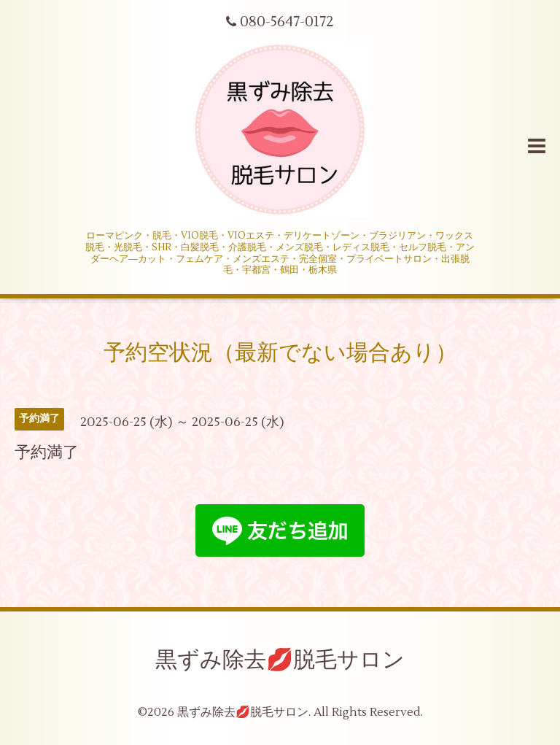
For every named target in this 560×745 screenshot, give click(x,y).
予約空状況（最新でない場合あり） (280, 353)
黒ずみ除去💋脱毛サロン (280, 660)
